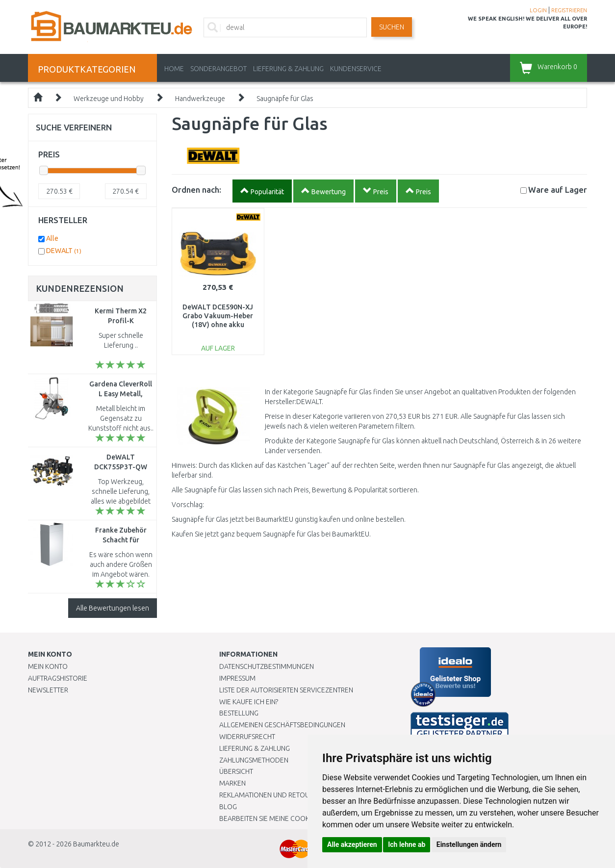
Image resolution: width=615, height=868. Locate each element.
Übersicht (236, 771)
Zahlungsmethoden (254, 760)
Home (174, 69)
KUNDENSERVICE (356, 69)
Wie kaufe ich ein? (249, 702)
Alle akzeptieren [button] (352, 844)
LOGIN (538, 10)
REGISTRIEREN (569, 10)
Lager (558, 190)
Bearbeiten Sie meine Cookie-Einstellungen (293, 818)
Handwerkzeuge (200, 99)
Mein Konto (48, 666)
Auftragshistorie (58, 678)
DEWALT (64, 251)
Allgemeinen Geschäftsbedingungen (282, 725)
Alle (52, 238)
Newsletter (48, 690)
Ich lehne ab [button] (407, 844)
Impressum (237, 678)
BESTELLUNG (239, 713)
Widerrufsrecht (247, 737)
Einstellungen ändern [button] (469, 844)
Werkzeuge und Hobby (109, 99)
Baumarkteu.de (96, 844)
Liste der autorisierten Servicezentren (286, 690)
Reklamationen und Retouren (270, 795)
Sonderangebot (218, 69)
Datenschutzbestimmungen (267, 666)
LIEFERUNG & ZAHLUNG (288, 69)
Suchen (392, 27)
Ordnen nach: (196, 190)
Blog (228, 807)
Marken (232, 783)
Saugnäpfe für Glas (285, 99)
